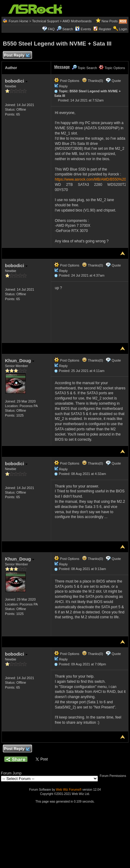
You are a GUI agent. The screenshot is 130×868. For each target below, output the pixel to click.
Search (68, 29)
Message (62, 67)
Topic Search (84, 68)
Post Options (67, 81)
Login (123, 29)
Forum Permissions (114, 776)
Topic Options (112, 68)
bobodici (16, 81)
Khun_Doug (20, 360)
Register (105, 29)
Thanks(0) (92, 81)
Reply (63, 86)
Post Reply (17, 55)
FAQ (51, 29)
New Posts (110, 21)
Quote (116, 81)
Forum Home (18, 21)
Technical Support (45, 21)
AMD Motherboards (77, 21)
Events (83, 29)
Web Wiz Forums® (69, 790)
